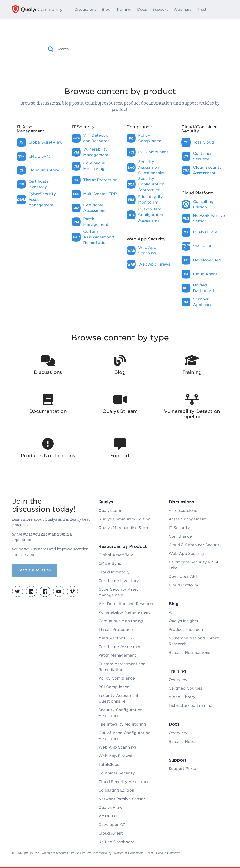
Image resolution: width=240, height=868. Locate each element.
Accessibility (102, 853)
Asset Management (187, 519)
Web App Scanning (117, 747)
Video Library (182, 697)
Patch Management (117, 655)
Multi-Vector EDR (115, 638)
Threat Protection (116, 630)
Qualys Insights (183, 621)
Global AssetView (116, 555)
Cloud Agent (111, 833)
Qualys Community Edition (124, 519)
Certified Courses (185, 688)
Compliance (180, 536)
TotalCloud (109, 764)
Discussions (86, 10)
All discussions (183, 511)
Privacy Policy (81, 853)
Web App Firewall (116, 756)
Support (161, 10)
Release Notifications (189, 653)
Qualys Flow (110, 807)
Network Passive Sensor (122, 799)
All (171, 612)
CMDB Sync (110, 564)
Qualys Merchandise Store (124, 528)
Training (125, 10)
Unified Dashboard (117, 842)
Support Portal (183, 769)
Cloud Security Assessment (125, 782)
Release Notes (182, 741)
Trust (203, 10)
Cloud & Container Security (195, 545)
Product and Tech (186, 630)
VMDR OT (108, 816)
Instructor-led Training (190, 705)
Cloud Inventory (114, 572)
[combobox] (124, 49)
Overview (178, 680)
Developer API (112, 825)
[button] (51, 49)
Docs (143, 10)
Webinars (183, 10)
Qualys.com (110, 511)
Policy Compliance (117, 678)
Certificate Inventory (119, 581)
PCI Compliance (114, 687)
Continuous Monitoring (121, 621)
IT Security (179, 528)
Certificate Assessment (121, 647)
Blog (107, 10)
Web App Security (187, 554)
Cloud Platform (183, 585)
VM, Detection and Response (126, 604)
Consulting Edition (116, 790)
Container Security (117, 773)
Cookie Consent (168, 853)
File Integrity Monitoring (122, 724)
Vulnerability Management (124, 612)
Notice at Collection (129, 853)
